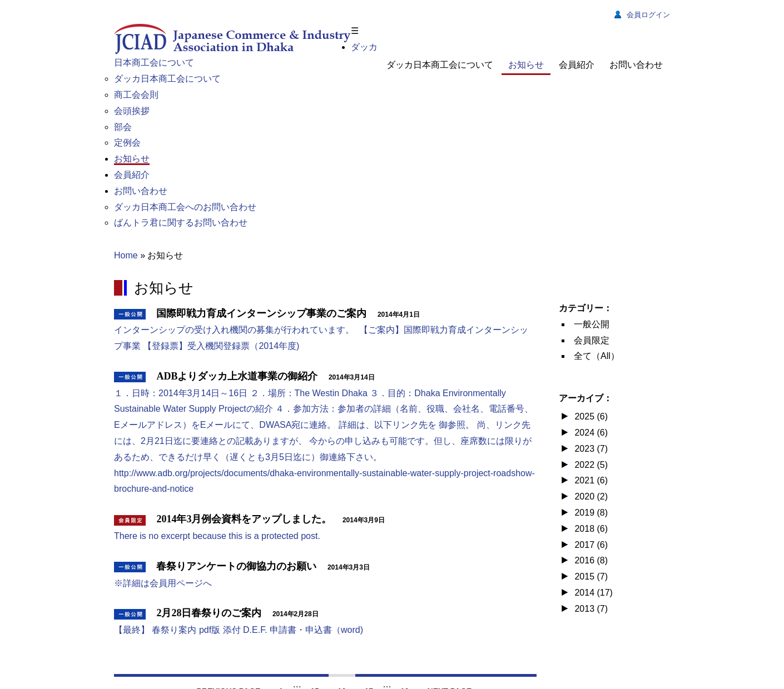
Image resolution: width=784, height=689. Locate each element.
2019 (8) (590, 513)
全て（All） (597, 356)
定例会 (127, 143)
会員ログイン (642, 15)
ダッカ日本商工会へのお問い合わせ (185, 207)
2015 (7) (590, 576)
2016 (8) (590, 560)
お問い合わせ (636, 65)
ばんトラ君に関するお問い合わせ (181, 223)
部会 (123, 127)
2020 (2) (590, 496)
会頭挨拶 (132, 111)
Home (126, 255)
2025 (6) (590, 416)
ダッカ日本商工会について (440, 65)
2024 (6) (590, 433)
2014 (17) (592, 593)
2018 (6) (590, 529)
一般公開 (592, 324)
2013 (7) (590, 609)
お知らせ (526, 65)
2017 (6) (590, 545)
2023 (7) (590, 449)
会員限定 (592, 340)
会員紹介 (577, 65)
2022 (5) (590, 465)
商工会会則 (136, 95)
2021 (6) (590, 480)
